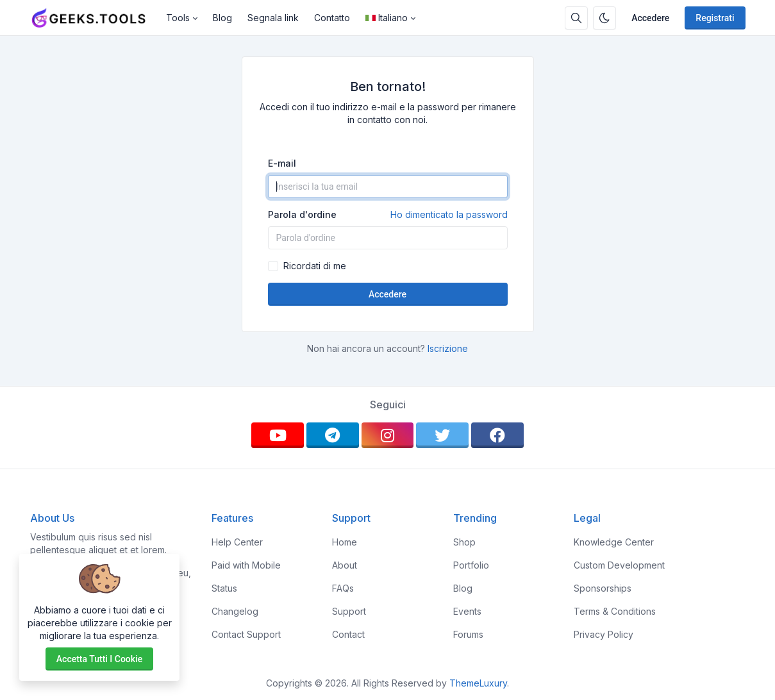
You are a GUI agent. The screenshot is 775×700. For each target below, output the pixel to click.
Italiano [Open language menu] (387, 18)
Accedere (650, 18)
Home (345, 542)
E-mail (282, 163)
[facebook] (497, 435)
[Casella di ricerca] (576, 18)
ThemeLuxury (478, 683)
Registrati (715, 18)
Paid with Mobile (246, 565)
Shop (464, 542)
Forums (468, 634)
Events (467, 611)
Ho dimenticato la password (449, 214)
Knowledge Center (614, 542)
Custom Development (619, 565)
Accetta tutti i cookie (99, 659)
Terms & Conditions (615, 611)
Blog (222, 18)
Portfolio (471, 565)
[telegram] (333, 435)
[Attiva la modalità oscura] (604, 18)
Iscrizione (448, 348)
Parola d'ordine (388, 215)
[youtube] (278, 435)
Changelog (235, 611)
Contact (348, 634)
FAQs (343, 588)
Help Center (237, 542)
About (345, 565)
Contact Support (246, 634)
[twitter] (442, 435)
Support (349, 611)
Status (224, 588)
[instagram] (388, 435)
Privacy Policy (604, 634)
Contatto (332, 18)
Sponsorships (603, 588)
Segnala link (273, 18)
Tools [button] (178, 18)
